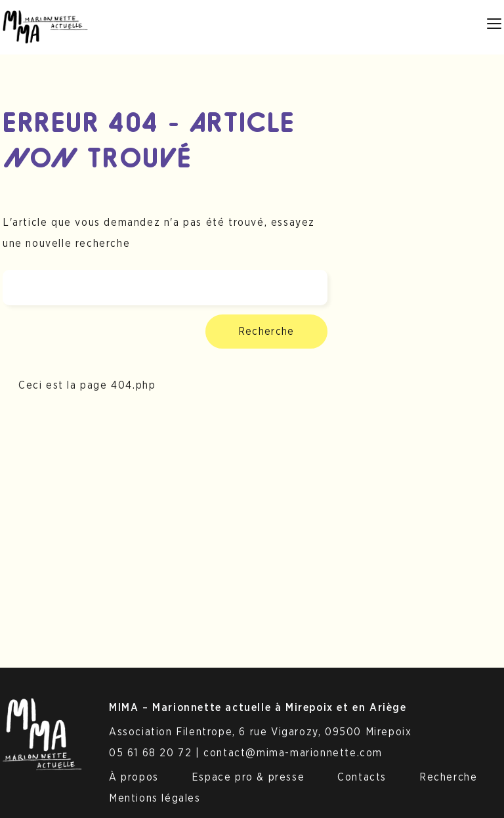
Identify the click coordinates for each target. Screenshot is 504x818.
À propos (134, 777)
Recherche (266, 332)
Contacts (362, 777)
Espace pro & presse (248, 777)
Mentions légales (155, 798)
